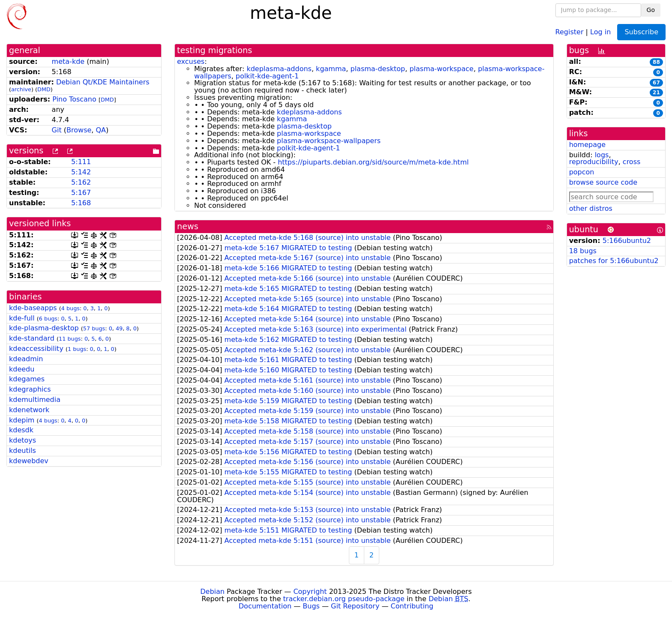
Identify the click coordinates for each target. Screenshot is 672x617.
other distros (591, 208)
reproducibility (594, 162)
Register (570, 31)
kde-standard (32, 338)
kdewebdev (29, 461)
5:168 (81, 203)
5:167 (81, 193)
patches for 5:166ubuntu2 (614, 261)
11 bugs (70, 339)
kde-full (22, 318)
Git (57, 130)
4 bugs (70, 308)
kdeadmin (26, 359)
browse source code (603, 182)
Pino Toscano (74, 99)
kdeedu (22, 369)
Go (651, 10)
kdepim (22, 420)
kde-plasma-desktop (44, 328)
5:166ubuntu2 (627, 241)
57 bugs (94, 328)
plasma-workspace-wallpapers (329, 141)
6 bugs (48, 319)
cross (631, 162)
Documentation (265, 606)
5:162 (81, 182)
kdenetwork (29, 410)
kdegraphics (30, 389)
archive (21, 89)
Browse (79, 130)
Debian (212, 592)
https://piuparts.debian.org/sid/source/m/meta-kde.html (373, 162)
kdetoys (22, 440)
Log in (600, 31)
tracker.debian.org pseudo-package (344, 599)
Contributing (412, 606)
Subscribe (641, 32)
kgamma (331, 69)
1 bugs (77, 349)
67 (656, 83)
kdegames (27, 379)
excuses (191, 61)
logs (602, 155)
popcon (582, 172)
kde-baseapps (33, 308)
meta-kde (68, 61)
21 (656, 93)
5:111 (81, 162)
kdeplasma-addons (279, 69)
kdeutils (22, 451)
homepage (587, 145)
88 (656, 62)
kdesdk (21, 430)
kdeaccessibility (36, 349)
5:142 (81, 172)
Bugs (311, 606)
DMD (44, 89)
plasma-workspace (441, 69)
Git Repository (355, 606)
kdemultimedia (35, 400)
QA (101, 130)
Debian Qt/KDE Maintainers (103, 82)
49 (119, 328)
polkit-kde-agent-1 (267, 76)
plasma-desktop (378, 69)
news (188, 226)
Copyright (310, 592)
